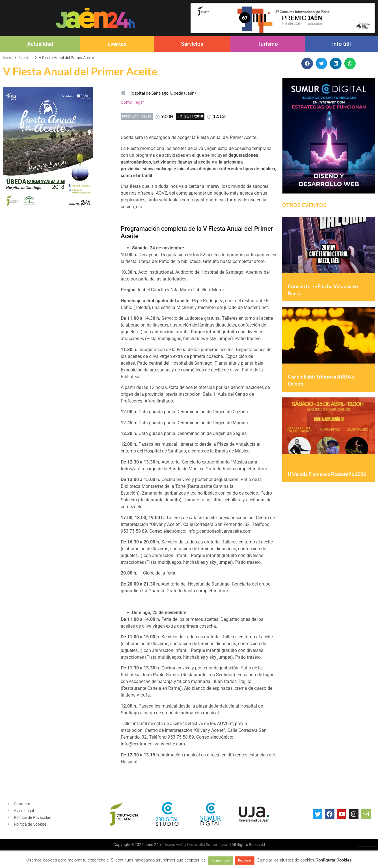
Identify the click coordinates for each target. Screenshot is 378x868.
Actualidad (40, 44)
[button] (307, 63)
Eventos (117, 44)
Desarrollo (196, 845)
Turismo (268, 44)
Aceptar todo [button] (221, 861)
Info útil (342, 44)
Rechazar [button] (245, 861)
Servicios (192, 44)
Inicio (7, 58)
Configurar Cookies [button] (334, 860)
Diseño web (173, 845)
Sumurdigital (217, 845)
